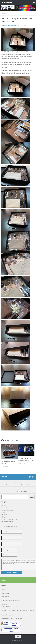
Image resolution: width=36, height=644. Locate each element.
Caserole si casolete (7, 510)
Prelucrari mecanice (7, 522)
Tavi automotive (6, 524)
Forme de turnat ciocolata (9, 519)
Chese (3, 512)
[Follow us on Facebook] (33, 477)
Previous (27, 31)
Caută (32, 497)
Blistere (4, 13)
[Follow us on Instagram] (30, 477)
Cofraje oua (5, 515)
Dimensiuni (5, 517)
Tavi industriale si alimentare (10, 526)
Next (32, 31)
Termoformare (7, 2)
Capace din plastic (7, 508)
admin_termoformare (10, 25)
